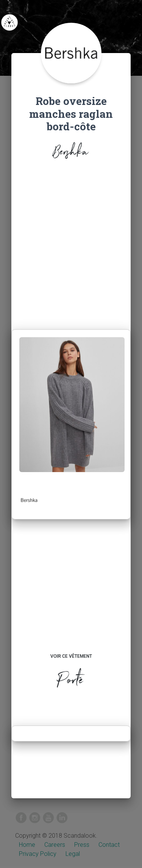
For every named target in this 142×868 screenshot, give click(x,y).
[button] (29, 500)
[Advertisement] (71, 246)
